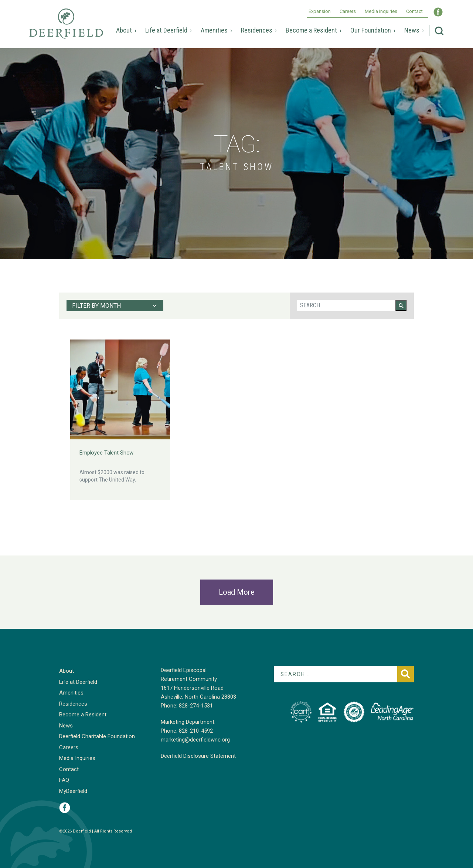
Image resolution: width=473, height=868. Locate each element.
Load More (237, 592)
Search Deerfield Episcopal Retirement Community (439, 31)
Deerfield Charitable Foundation (97, 736)
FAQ (64, 780)
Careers (348, 11)
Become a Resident (311, 30)
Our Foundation (371, 30)
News (412, 30)
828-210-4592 (196, 731)
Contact (414, 11)
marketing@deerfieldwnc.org (195, 740)
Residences (257, 30)
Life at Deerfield (166, 30)
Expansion (320, 11)
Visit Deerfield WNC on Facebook (438, 12)
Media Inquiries (381, 11)
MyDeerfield (73, 791)
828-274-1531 (196, 706)
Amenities (214, 30)
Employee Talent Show (106, 453)
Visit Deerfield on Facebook (65, 808)
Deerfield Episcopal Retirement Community (66, 29)
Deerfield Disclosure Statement (198, 756)
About (124, 30)
